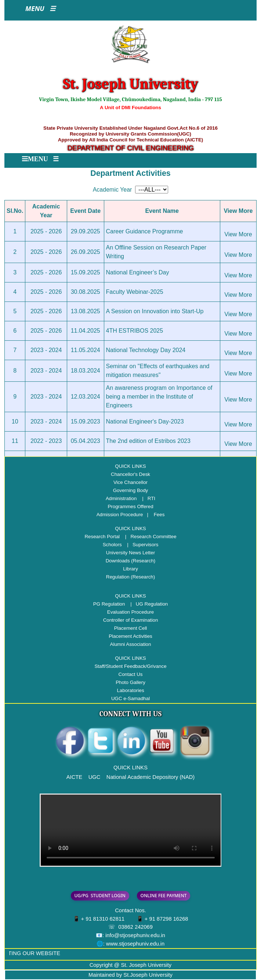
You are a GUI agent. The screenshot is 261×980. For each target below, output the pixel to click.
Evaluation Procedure (130, 612)
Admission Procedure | (124, 515)
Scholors (112, 545)
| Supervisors (141, 545)
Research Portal (102, 537)
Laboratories (130, 690)
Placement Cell (131, 628)
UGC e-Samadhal (130, 698)
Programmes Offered (130, 506)
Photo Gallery (130, 682)
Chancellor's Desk (130, 474)
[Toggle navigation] (40, 10)
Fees (159, 515)
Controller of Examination (131, 620)
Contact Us (131, 674)
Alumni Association (131, 644)
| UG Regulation (147, 604)
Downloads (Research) (131, 561)
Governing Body (131, 490)
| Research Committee (149, 537)
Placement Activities (130, 636)
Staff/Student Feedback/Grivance (130, 666)
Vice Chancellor (130, 482)
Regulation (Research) (130, 577)
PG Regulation (109, 604)
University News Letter (130, 553)
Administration (121, 498)
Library (130, 569)
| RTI (147, 498)
